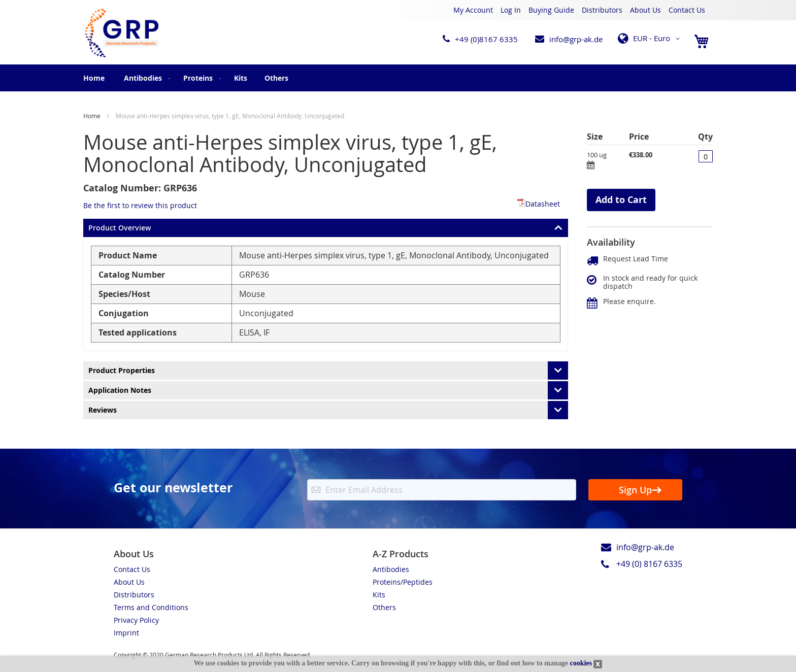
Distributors (602, 10)
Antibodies (391, 569)
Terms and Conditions (151, 607)
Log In (511, 10)
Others (384, 607)
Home (94, 78)
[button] (651, 39)
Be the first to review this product (140, 205)
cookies (581, 663)
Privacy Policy (136, 620)
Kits (379, 595)
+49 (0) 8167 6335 (649, 564)
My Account (473, 10)
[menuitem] (145, 78)
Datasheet (539, 204)
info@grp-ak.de (576, 39)
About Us (645, 10)
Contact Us (687, 10)
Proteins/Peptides (403, 582)
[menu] (398, 78)
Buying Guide (551, 10)
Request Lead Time (636, 259)
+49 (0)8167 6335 (486, 39)
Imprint (126, 633)
